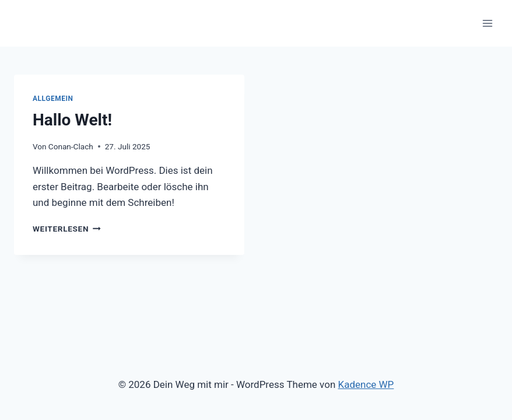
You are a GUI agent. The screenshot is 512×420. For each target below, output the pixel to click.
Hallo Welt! (72, 120)
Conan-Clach (71, 146)
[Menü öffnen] (487, 23)
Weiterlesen (67, 229)
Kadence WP (366, 384)
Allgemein (53, 99)
